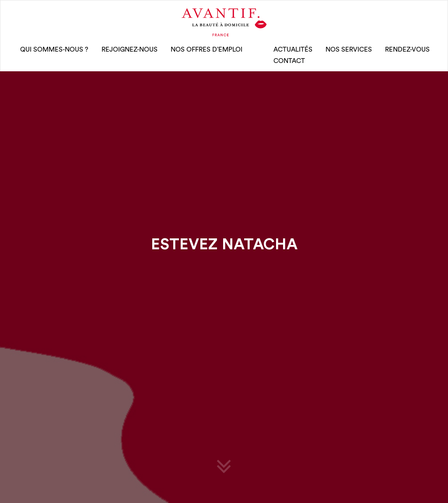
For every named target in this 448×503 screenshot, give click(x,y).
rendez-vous (407, 50)
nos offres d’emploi (206, 50)
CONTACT (289, 61)
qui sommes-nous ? (54, 50)
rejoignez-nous (129, 50)
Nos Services (349, 50)
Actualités (293, 50)
